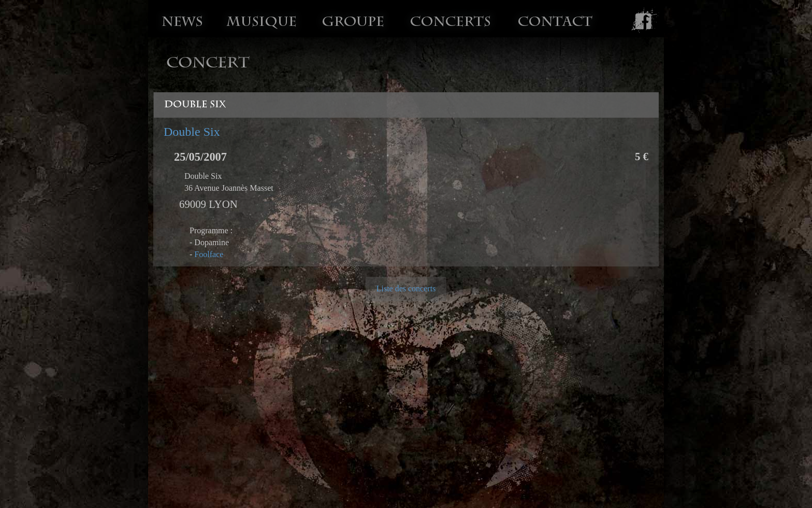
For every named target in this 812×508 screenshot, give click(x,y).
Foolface (209, 254)
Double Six (192, 132)
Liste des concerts (406, 288)
